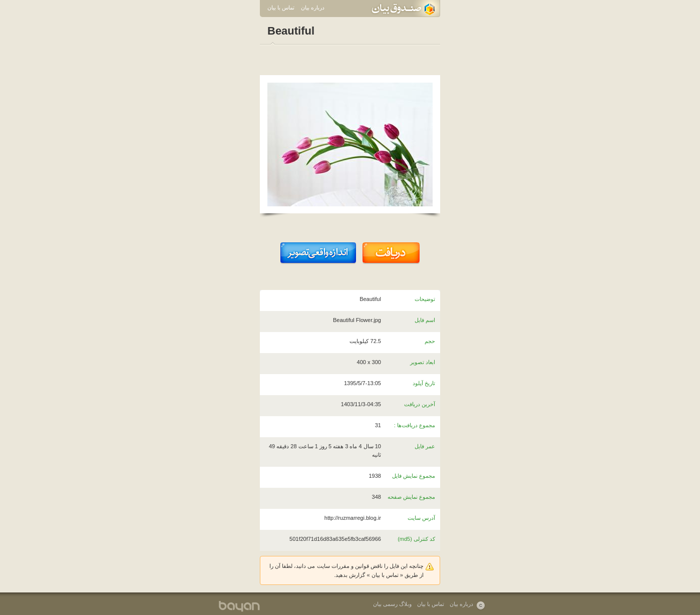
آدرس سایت (421, 518)
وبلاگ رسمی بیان (392, 604)
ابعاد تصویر (423, 362)
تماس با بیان (281, 8)
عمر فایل (425, 446)
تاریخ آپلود (424, 383)
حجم (430, 341)
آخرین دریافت (420, 404)
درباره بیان (313, 8)
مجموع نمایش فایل (414, 476)
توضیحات (425, 299)
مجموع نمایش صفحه (411, 497)
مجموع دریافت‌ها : (415, 425)
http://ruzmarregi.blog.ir (353, 518)
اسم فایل (425, 320)
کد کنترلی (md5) (416, 539)
